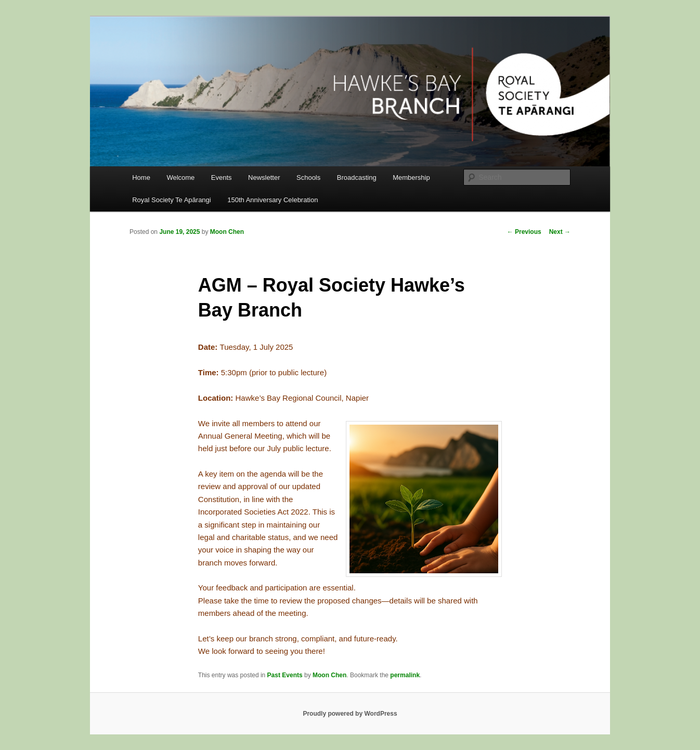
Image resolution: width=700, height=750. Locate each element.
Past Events (285, 675)
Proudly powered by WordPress (350, 714)
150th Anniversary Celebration (273, 200)
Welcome (180, 177)
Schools (308, 177)
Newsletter (264, 177)
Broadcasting (357, 177)
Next (560, 232)
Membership (411, 177)
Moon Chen (227, 232)
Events (222, 177)
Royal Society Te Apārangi (172, 200)
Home (141, 177)
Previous (524, 232)
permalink (405, 675)
